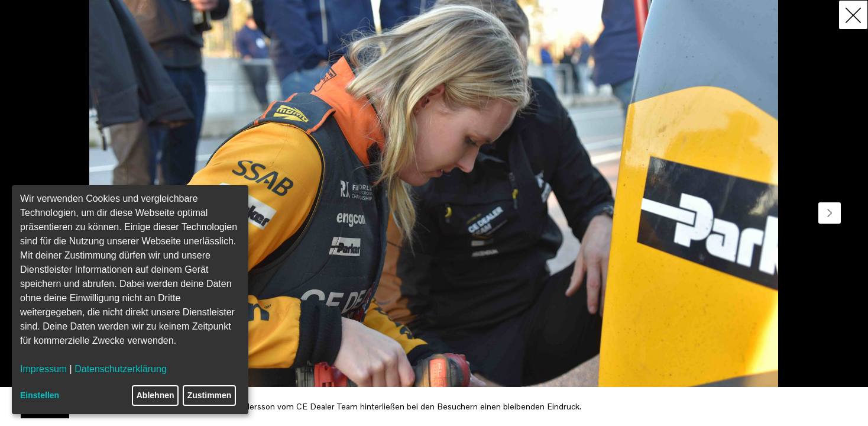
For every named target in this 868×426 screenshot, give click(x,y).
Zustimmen (210, 395)
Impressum (43, 369)
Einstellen (40, 395)
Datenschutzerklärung (121, 369)
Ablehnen (156, 395)
